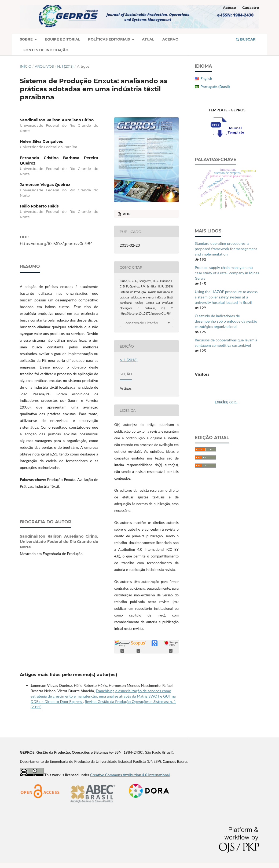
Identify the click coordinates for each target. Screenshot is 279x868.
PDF (126, 214)
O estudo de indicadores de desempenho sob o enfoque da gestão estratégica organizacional (226, 321)
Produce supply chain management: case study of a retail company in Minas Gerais (227, 273)
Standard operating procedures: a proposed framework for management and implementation (226, 249)
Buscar (246, 39)
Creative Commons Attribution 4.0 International (130, 775)
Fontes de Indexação (46, 50)
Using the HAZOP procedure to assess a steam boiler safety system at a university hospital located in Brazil (226, 297)
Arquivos (44, 66)
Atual (148, 39)
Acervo (170, 39)
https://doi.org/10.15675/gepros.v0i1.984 (56, 244)
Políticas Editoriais (109, 39)
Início (26, 66)
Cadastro (251, 8)
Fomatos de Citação (141, 323)
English (206, 79)
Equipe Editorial (63, 39)
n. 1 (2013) (65, 66)
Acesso (230, 8)
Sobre (27, 39)
